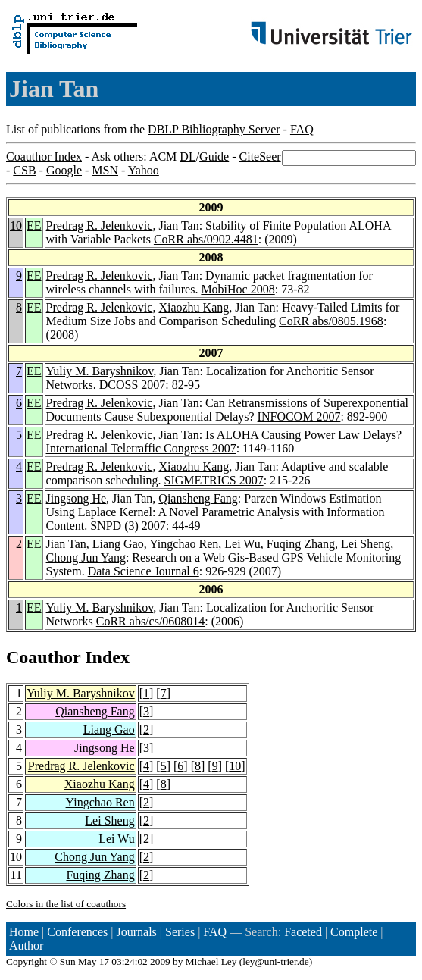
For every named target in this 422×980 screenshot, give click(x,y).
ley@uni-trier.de (275, 961)
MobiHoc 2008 (238, 289)
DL (188, 157)
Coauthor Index (44, 157)
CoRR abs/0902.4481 (206, 239)
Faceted (303, 932)
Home (24, 932)
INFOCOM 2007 (299, 416)
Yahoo (144, 170)
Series (180, 932)
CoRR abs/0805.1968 (331, 321)
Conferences (77, 932)
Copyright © (32, 961)
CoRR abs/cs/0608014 (151, 621)
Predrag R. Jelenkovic (100, 225)
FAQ (302, 129)
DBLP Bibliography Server (214, 129)
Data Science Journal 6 (144, 571)
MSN (105, 170)
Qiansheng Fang (198, 498)
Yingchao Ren (184, 544)
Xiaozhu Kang (194, 307)
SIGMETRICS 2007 (214, 480)
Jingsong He (77, 498)
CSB (24, 170)
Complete (354, 932)
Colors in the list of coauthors (66, 904)
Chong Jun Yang (86, 557)
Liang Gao (118, 544)
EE (34, 225)
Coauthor (43, 657)
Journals (136, 932)
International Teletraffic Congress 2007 (141, 448)
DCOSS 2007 (133, 385)
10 (16, 225)
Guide (214, 157)
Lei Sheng (366, 544)
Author (26, 946)
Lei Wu (242, 544)
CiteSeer (260, 157)
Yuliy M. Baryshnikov (100, 371)
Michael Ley (211, 961)
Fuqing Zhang (301, 544)
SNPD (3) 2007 (128, 526)
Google (64, 170)
